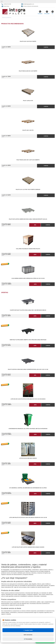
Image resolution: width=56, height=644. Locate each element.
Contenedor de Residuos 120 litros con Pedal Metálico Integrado (28, 429)
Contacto (40, 12)
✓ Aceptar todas (28, 630)
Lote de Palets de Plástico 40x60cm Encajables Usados (28, 547)
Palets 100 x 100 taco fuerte (28, 41)
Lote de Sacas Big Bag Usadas (28, 458)
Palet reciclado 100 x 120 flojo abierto (28, 160)
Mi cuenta (47, 12)
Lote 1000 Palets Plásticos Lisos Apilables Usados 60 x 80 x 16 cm (28, 518)
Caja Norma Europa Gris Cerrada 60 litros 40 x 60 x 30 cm (28, 278)
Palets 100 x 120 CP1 (28, 130)
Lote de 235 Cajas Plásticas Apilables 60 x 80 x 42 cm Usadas (28, 399)
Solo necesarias (28, 635)
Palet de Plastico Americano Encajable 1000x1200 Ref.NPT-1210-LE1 (28, 219)
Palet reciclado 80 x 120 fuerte (28, 71)
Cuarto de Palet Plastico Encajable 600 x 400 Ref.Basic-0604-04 (28, 310)
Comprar (46, 47)
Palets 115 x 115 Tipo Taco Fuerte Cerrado (28, 190)
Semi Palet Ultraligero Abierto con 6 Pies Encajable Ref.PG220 (28, 340)
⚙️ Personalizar (28, 639)
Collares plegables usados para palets (28, 249)
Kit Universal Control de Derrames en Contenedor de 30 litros (28, 488)
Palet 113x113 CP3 (28, 101)
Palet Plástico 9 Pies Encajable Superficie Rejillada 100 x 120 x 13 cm (28, 369)
